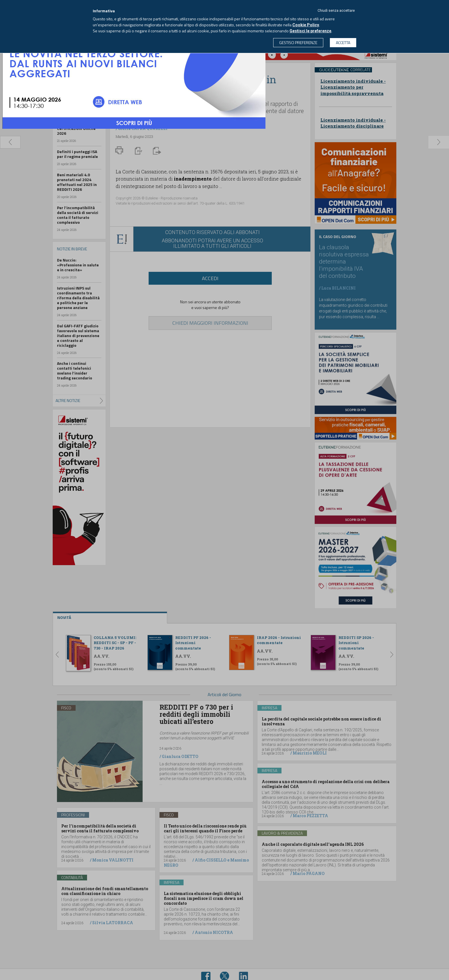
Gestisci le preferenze (310, 31)
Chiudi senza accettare (336, 11)
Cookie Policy (306, 25)
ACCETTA (343, 42)
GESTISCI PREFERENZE (298, 42)
